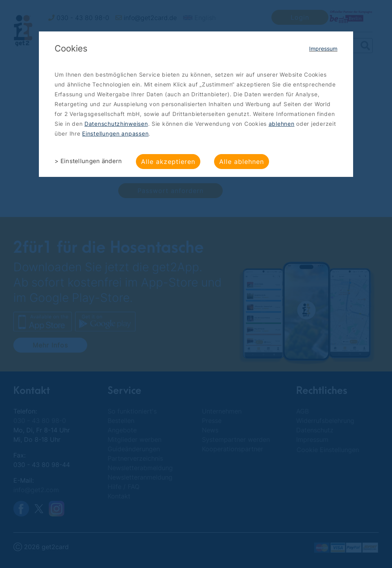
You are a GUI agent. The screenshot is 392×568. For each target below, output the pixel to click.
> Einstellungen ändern (88, 161)
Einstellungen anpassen (115, 133)
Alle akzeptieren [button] (168, 162)
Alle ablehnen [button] (242, 162)
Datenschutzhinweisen (116, 124)
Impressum (323, 49)
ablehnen (282, 124)
